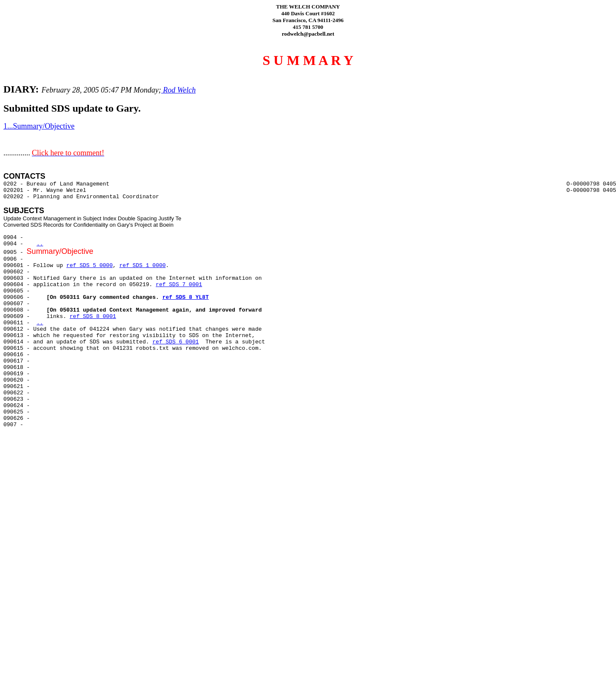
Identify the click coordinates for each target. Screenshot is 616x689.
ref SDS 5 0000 (89, 266)
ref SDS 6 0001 (176, 342)
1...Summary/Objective (39, 126)
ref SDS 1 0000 (142, 266)
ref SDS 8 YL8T (185, 297)
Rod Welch (179, 90)
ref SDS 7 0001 (179, 285)
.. (40, 244)
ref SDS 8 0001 (93, 316)
